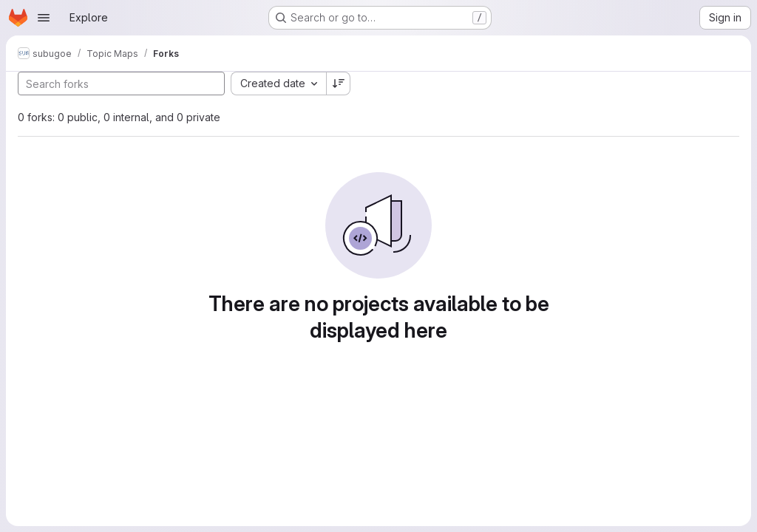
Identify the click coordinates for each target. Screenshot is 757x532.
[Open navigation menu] (44, 18)
